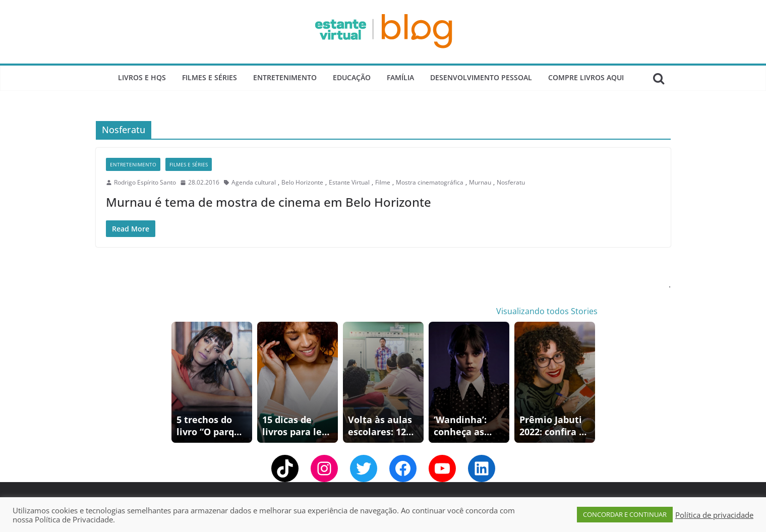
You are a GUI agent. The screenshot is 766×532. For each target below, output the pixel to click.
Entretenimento (285, 77)
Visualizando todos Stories (547, 311)
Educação (352, 77)
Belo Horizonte (302, 182)
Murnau (480, 182)
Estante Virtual (349, 182)
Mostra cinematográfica (430, 182)
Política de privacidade (714, 515)
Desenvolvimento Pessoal (481, 77)
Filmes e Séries (210, 77)
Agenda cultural (254, 182)
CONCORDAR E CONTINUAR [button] (625, 514)
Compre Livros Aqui (586, 77)
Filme (383, 182)
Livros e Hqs (142, 77)
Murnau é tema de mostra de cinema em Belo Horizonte (269, 202)
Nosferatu (511, 182)
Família (400, 77)
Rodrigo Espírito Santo (145, 182)
